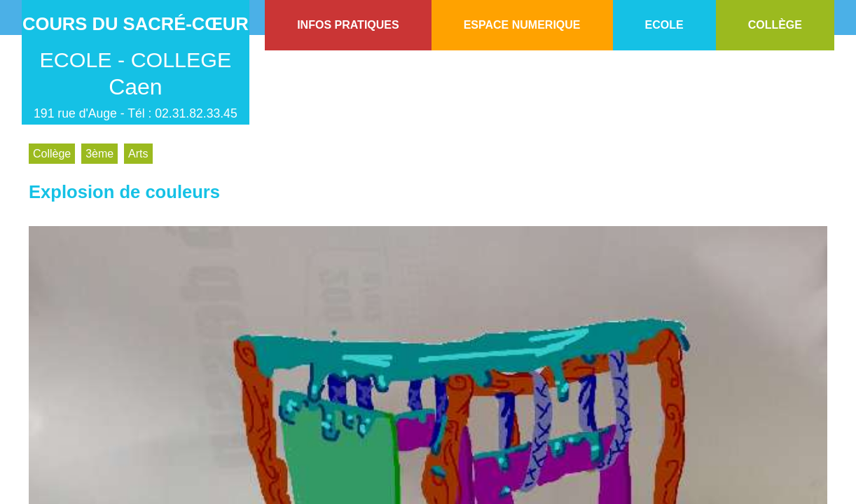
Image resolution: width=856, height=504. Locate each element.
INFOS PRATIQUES (348, 25)
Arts (138, 154)
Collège (52, 154)
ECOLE (664, 25)
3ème (99, 154)
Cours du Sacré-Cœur (136, 24)
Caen (136, 87)
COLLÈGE (775, 25)
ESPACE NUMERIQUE (522, 25)
